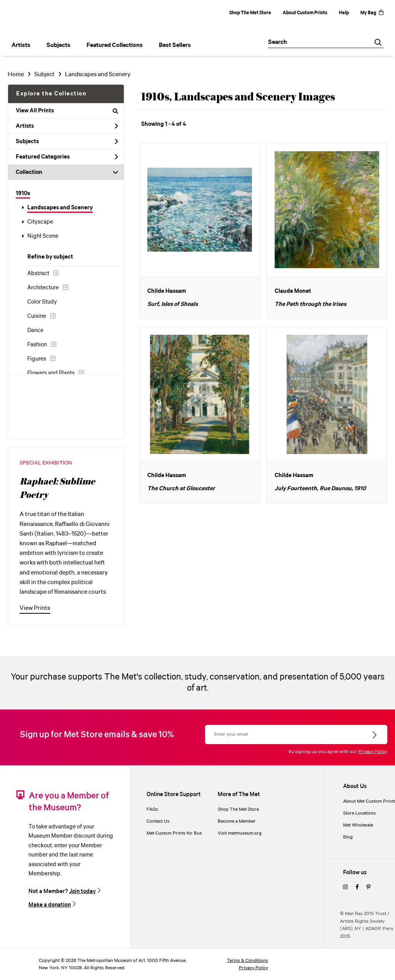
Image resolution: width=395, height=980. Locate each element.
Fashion (37, 345)
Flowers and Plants (51, 373)
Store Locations (359, 813)
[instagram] (345, 887)
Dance (35, 331)
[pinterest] (368, 887)
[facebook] (357, 887)
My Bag (372, 13)
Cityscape (40, 222)
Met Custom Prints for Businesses (182, 833)
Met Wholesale (358, 825)
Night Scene (43, 236)
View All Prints (67, 111)
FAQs (152, 809)
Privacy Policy (373, 752)
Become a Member (237, 821)
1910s (23, 194)
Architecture (43, 288)
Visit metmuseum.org (240, 833)
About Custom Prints (305, 13)
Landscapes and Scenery (60, 208)
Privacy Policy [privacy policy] (253, 968)
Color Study (42, 302)
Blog (348, 837)
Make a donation (50, 905)
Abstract (38, 274)
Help (344, 13)
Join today (82, 891)
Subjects (67, 142)
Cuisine (37, 316)
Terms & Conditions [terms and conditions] (247, 961)
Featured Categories (67, 157)
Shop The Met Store (250, 13)
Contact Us (158, 821)
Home (16, 74)
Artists (67, 126)
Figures (37, 359)
